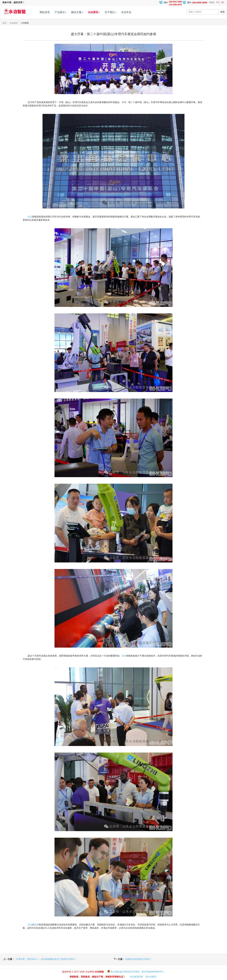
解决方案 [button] (84, 12)
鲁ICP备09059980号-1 (153, 972)
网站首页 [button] (51, 12)
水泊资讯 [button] (100, 12)
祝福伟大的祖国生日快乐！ (139, 959)
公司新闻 (25, 23)
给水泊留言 (151, 977)
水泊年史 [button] (133, 12)
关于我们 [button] (117, 12)
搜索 (223, 12)
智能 (37, 925)
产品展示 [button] (67, 12)
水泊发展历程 (137, 977)
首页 (4, 23)
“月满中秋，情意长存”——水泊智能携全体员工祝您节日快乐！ (46, 959)
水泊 (30, 217)
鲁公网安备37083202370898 (125, 972)
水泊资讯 (14, 23)
